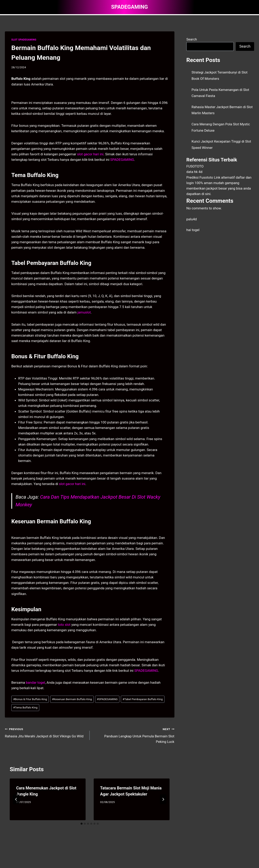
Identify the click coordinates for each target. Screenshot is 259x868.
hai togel (193, 230)
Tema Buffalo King (25, 707)
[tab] (82, 824)
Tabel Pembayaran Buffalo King (143, 699)
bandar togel (36, 682)
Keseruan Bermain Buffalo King (72, 699)
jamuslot (84, 312)
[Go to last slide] (16, 799)
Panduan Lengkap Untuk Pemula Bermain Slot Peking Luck (134, 735)
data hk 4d (194, 172)
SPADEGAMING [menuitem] (122, 160)
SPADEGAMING (107, 699)
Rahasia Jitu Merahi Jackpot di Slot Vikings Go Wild (46, 732)
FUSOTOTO (195, 166)
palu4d (192, 219)
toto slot (64, 625)
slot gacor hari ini (72, 484)
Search (192, 39)
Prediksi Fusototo (200, 177)
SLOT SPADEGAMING (24, 40)
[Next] (163, 799)
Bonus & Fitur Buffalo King (30, 699)
